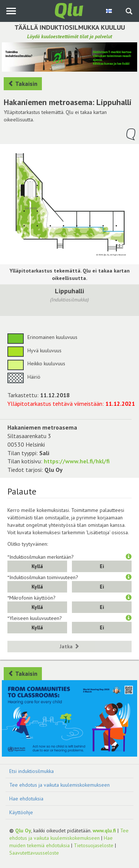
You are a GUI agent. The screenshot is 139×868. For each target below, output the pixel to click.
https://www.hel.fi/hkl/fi (77, 461)
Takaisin (23, 84)
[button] (129, 557)
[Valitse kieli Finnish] (110, 11)
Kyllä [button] (37, 566)
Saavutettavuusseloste (34, 853)
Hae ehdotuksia (26, 799)
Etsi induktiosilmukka (32, 771)
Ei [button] (102, 566)
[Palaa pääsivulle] (70, 10)
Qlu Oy (23, 831)
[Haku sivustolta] (129, 12)
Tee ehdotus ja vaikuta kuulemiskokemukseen (59, 785)
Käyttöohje (21, 812)
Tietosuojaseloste (94, 845)
